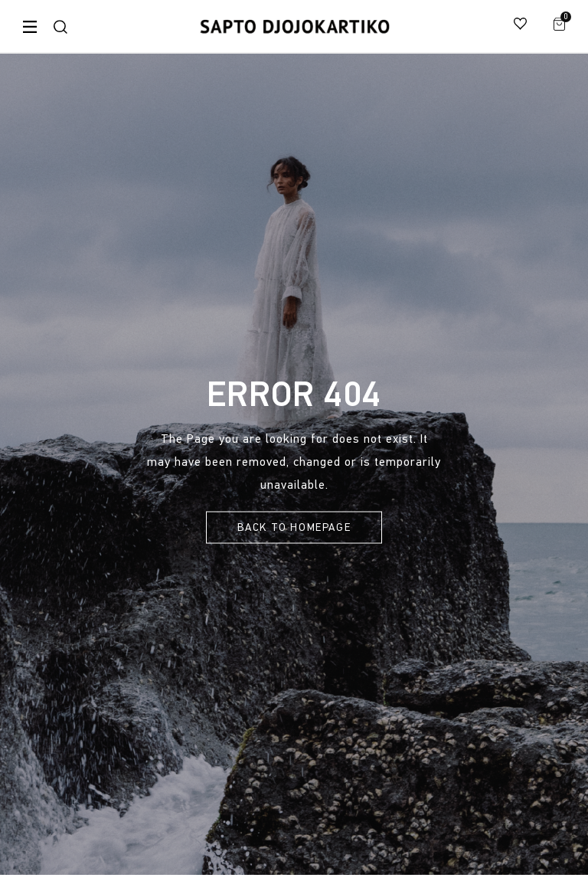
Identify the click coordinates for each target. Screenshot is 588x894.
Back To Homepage (294, 527)
